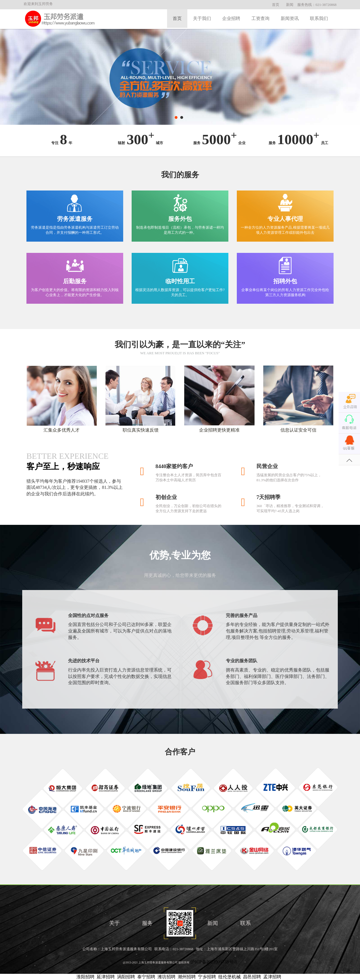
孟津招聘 (272, 977)
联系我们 (319, 18)
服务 (147, 923)
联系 (246, 923)
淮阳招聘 (85, 977)
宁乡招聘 (207, 977)
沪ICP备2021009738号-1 (214, 962)
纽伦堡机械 (229, 977)
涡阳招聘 (126, 977)
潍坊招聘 (166, 977)
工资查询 (260, 18)
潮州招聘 (187, 977)
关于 (114, 923)
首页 (276, 5)
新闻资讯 (290, 18)
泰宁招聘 (146, 977)
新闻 (290, 5)
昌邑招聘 (252, 977)
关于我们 (202, 18)
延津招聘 (106, 977)
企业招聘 (231, 18)
